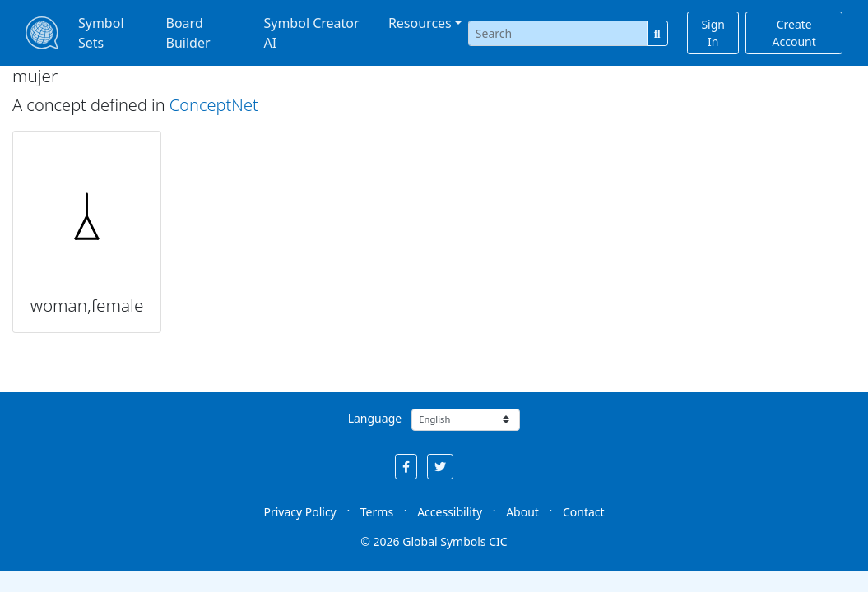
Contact (584, 512)
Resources (420, 23)
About (522, 512)
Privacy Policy (299, 512)
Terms (377, 512)
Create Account (794, 33)
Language (375, 418)
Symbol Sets (101, 33)
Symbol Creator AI (311, 33)
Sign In (713, 33)
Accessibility (450, 512)
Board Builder (188, 33)
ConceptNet (214, 105)
